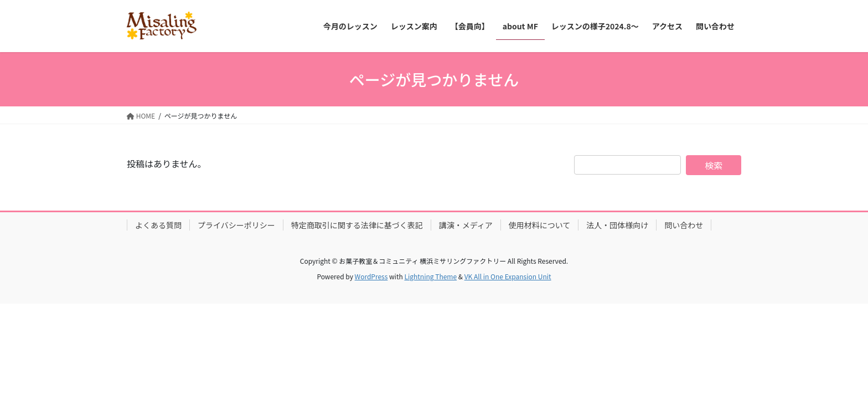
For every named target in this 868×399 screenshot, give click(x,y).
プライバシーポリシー (236, 225)
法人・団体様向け (617, 225)
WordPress (371, 276)
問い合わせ (684, 225)
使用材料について (540, 225)
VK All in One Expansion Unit (508, 276)
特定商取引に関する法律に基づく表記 (357, 225)
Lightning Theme (430, 276)
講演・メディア (466, 225)
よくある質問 (158, 225)
